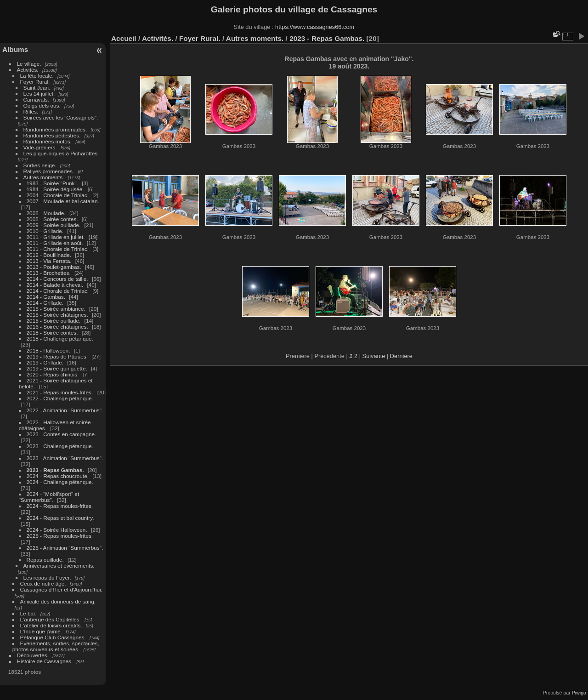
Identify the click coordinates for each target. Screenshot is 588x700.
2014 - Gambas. (46, 297)
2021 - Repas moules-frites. (61, 392)
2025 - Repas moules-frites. (60, 536)
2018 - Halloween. (48, 350)
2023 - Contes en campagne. (62, 434)
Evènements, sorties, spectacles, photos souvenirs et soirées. (56, 646)
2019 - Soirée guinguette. (57, 368)
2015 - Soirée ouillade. (54, 321)
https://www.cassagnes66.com (315, 27)
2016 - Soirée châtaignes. (57, 327)
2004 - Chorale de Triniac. (59, 195)
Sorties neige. (40, 165)
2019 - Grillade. (45, 362)
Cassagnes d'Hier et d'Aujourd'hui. (61, 589)
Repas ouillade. (45, 560)
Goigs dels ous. (42, 105)
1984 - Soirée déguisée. (55, 189)
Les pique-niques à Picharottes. (61, 153)
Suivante (374, 356)
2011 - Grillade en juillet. (56, 237)
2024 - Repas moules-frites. (60, 506)
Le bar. (28, 613)
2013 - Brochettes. (49, 273)
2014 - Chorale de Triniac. (58, 291)
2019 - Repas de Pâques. (57, 356)
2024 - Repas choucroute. (58, 476)
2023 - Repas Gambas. (55, 470)
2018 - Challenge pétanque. (60, 339)
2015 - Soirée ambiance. (56, 309)
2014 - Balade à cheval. (55, 285)
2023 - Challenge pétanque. (60, 446)
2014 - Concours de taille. (57, 279)
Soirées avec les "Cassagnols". (61, 117)
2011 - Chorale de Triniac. (58, 249)
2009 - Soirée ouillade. (54, 225)
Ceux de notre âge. (43, 583)
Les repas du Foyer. (47, 578)
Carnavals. (36, 100)
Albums (15, 49)
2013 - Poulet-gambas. (54, 267)
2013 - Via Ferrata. (49, 261)
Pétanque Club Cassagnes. (53, 637)
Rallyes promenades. (49, 171)
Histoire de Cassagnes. (45, 661)
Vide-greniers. (40, 147)
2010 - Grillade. (45, 231)
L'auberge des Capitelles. (51, 619)
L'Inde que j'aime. (41, 631)
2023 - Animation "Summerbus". (65, 458)
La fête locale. (37, 76)
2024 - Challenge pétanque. (60, 482)
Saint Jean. (37, 88)
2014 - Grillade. (45, 303)
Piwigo (579, 693)
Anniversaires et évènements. (59, 566)
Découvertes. (33, 655)
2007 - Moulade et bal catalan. (63, 201)
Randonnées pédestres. (52, 135)
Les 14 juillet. (39, 94)
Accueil (124, 38)
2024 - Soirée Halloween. (57, 530)
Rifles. (31, 111)
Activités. (28, 70)
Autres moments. (44, 177)
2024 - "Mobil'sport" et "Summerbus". (49, 497)
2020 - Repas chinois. (53, 374)
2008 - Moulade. (46, 213)
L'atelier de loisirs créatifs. (51, 625)
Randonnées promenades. (55, 129)
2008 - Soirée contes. (53, 219)
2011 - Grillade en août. (55, 243)
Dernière (401, 356)
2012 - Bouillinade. (49, 255)
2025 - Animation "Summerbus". (65, 548)
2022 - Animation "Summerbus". (65, 410)
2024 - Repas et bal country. (60, 518)
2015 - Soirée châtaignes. (57, 315)
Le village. (29, 64)
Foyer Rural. (35, 82)
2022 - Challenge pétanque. (60, 398)
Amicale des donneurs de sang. (58, 601)
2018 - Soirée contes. (52, 333)
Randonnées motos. (48, 141)
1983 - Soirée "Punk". (52, 183)
